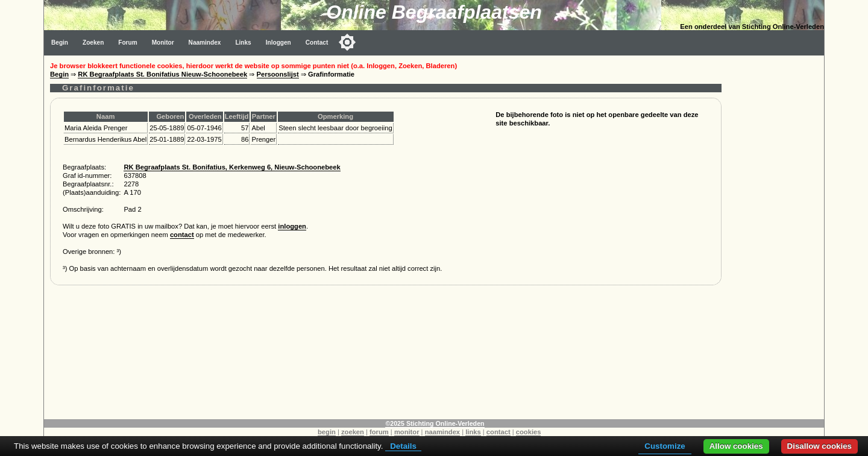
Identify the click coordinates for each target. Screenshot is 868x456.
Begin (60, 43)
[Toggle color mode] (347, 42)
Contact (317, 43)
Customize (665, 446)
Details (403, 446)
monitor (407, 432)
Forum (127, 43)
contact (182, 235)
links (473, 432)
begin (327, 432)
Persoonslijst (278, 74)
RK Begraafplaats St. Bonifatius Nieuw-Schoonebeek (162, 74)
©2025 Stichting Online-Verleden (435, 423)
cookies (529, 432)
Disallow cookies (819, 446)
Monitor (163, 43)
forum (379, 432)
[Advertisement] (776, 236)
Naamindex (205, 43)
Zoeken (93, 43)
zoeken (353, 432)
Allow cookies (736, 446)
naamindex (442, 432)
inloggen (292, 226)
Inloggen (278, 43)
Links (243, 43)
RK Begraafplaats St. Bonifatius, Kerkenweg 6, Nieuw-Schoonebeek (232, 167)
